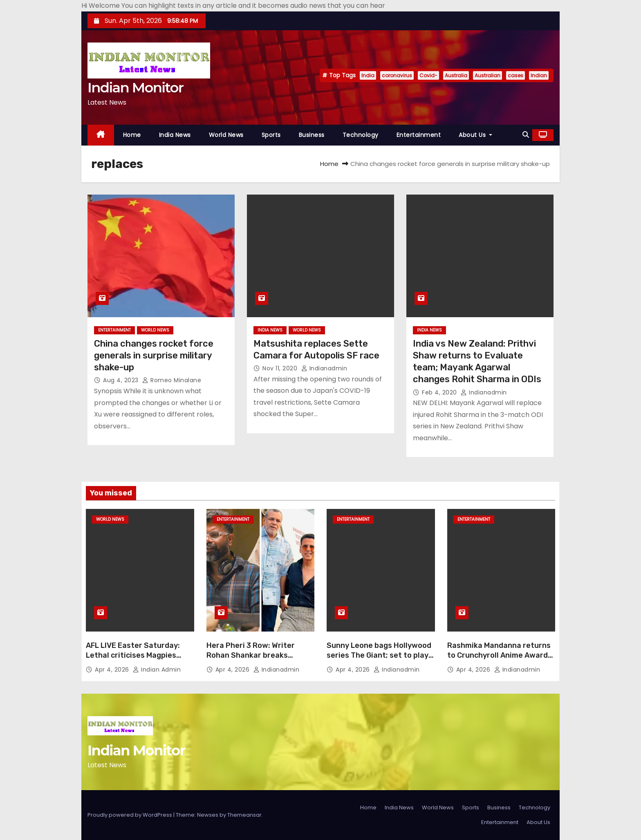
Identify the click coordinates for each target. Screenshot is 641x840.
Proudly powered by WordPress (130, 815)
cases (515, 75)
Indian (539, 75)
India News (175, 135)
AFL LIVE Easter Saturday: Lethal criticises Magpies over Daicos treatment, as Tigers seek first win (133, 660)
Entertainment (419, 135)
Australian (487, 75)
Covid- (428, 75)
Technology (361, 135)
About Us (475, 135)
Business (312, 135)
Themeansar (244, 815)
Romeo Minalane (172, 380)
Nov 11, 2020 (281, 368)
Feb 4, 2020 (440, 392)
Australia (456, 75)
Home (132, 135)
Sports (271, 135)
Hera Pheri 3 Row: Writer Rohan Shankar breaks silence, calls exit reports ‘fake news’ (252, 660)
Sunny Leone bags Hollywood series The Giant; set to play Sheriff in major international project (379, 660)
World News (226, 135)
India (368, 75)
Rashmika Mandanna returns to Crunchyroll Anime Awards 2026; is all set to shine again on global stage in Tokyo (500, 660)
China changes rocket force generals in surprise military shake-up (154, 356)
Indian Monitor (135, 87)
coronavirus (397, 75)
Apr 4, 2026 (113, 670)
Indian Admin (157, 670)
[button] (526, 135)
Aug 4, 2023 (122, 380)
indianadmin (324, 368)
